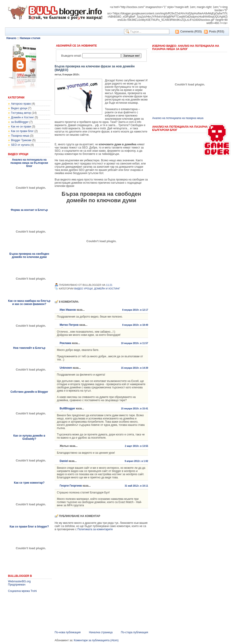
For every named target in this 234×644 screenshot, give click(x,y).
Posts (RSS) (217, 32)
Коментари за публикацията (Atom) (96, 640)
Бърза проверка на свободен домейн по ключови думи (29, 255)
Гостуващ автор (21, 113)
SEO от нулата (20, 145)
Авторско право (21, 104)
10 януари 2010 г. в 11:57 (134, 343)
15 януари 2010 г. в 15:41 (134, 409)
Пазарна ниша (20, 136)
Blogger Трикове (21, 140)
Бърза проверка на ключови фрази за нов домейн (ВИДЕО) (95, 68)
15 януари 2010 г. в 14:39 (134, 368)
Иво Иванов (68, 310)
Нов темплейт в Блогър (29, 348)
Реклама (65, 343)
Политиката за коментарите (95, 529)
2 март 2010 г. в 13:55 (136, 446)
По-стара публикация (134, 632)
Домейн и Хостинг (22, 117)
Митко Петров (69, 325)
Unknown (66, 368)
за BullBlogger (20, 122)
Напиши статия (30, 38)
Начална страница (101, 632)
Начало (11, 38)
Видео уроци (19, 108)
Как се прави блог (22, 131)
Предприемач (17, 585)
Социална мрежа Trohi (22, 591)
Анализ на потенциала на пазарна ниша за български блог (29, 163)
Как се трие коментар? (29, 483)
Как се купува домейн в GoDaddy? (29, 437)
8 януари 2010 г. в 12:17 (135, 310)
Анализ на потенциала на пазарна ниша (178, 118)
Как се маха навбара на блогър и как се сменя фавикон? (29, 302)
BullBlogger (67, 408)
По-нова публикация (68, 632)
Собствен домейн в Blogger (29, 392)
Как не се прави (21, 127)
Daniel (64, 461)
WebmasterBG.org (19, 581)
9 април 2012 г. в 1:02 (136, 461)
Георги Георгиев (71, 486)
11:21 (109, 285)
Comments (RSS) (191, 32)
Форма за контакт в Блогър (29, 210)
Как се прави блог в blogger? (29, 527)
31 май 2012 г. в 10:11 (136, 486)
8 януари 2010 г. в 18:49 (135, 325)
